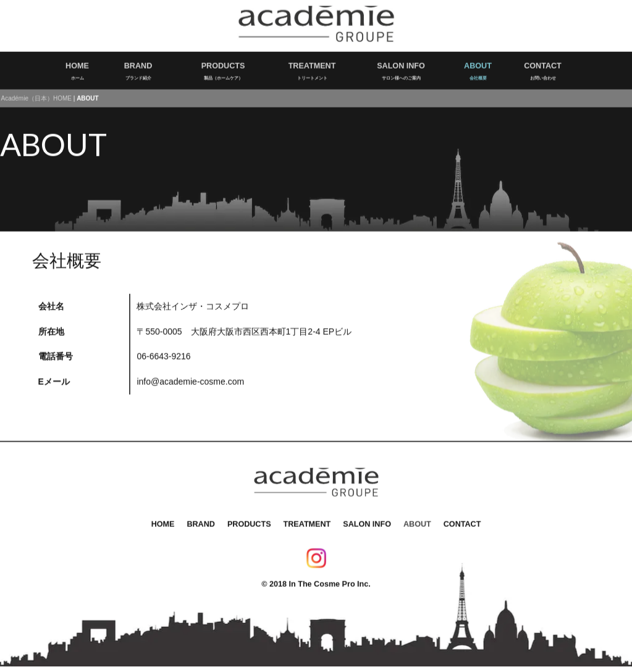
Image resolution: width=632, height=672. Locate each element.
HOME (163, 519)
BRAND (200, 519)
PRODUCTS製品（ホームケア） (223, 66)
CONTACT (462, 519)
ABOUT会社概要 (478, 66)
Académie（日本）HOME (36, 94)
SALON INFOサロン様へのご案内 (401, 66)
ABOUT (417, 519)
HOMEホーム (77, 66)
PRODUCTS (249, 519)
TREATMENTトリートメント (312, 66)
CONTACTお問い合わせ (543, 66)
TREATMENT (307, 519)
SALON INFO (367, 519)
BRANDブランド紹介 (138, 66)
